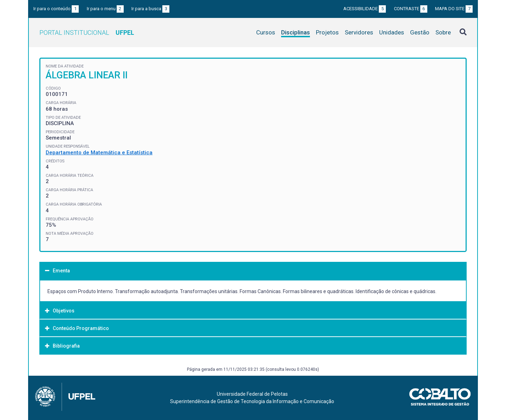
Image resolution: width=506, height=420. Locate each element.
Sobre (443, 32)
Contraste (411, 9)
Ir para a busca (150, 9)
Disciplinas (296, 32)
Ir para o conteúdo (56, 9)
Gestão (420, 32)
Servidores (359, 32)
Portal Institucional (87, 33)
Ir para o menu (105, 9)
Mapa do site (454, 9)
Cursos (266, 32)
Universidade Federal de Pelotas (252, 394)
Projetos (327, 32)
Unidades (392, 32)
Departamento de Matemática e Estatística (99, 153)
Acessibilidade (365, 9)
